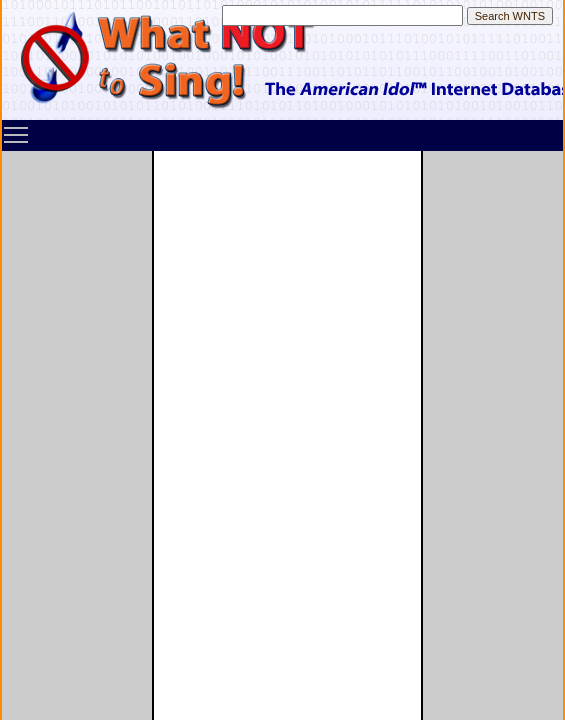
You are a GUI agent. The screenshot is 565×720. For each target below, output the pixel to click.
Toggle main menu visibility (17, 128)
